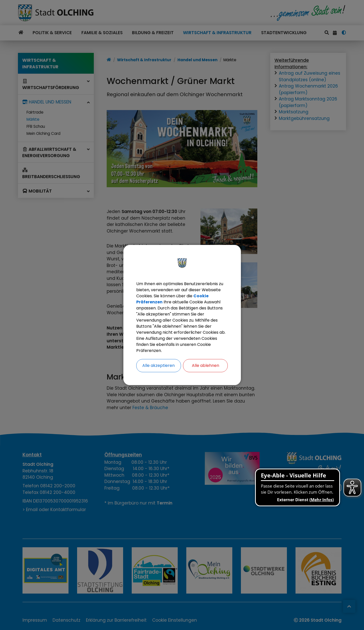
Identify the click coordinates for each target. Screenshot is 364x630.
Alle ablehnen (206, 365)
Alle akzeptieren (158, 365)
